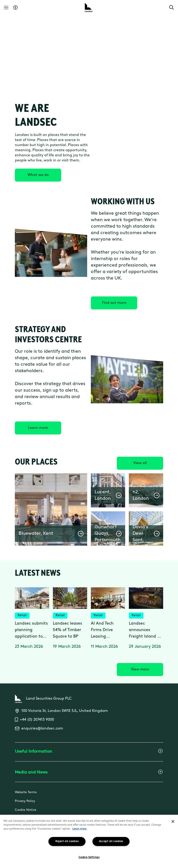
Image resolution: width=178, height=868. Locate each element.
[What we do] (38, 175)
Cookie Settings (89, 857)
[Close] (173, 821)
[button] (172, 7)
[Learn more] (38, 428)
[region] (89, 841)
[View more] (140, 670)
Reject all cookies (67, 841)
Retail (22, 615)
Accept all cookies (111, 841)
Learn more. (80, 829)
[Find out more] (114, 303)
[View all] (140, 463)
